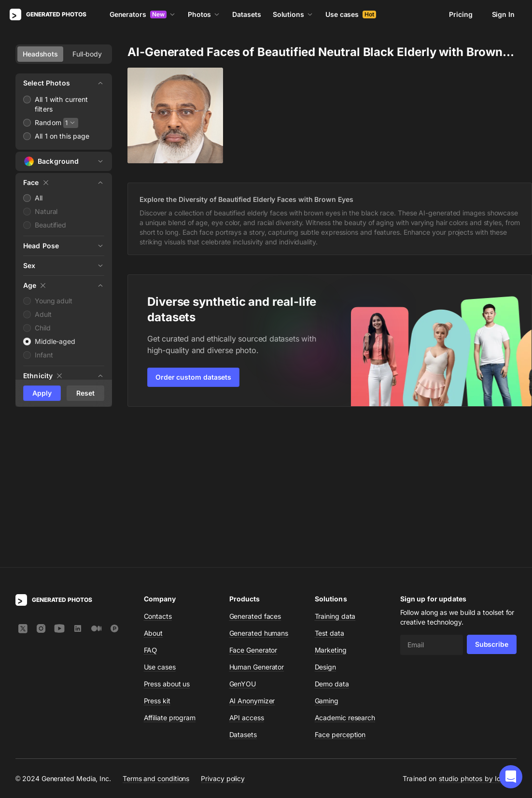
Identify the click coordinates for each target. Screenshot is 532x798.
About (154, 492)
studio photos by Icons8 (478, 637)
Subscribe (492, 503)
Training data (335, 475)
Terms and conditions (156, 637)
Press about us (167, 543)
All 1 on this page (62, 136)
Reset (85, 393)
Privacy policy (223, 637)
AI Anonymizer (252, 560)
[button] (511, 777)
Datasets (246, 14)
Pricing (461, 14)
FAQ (151, 509)
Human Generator (257, 526)
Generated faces (255, 475)
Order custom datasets (193, 377)
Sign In (503, 14)
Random (48, 122)
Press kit (157, 560)
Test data (329, 492)
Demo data (332, 543)
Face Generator (253, 509)
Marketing (331, 509)
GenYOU (243, 543)
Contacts (158, 475)
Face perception (340, 593)
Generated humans (259, 492)
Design (326, 526)
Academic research (345, 577)
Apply (42, 393)
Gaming (327, 560)
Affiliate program (170, 577)
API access (247, 577)
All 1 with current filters (62, 104)
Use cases (351, 14)
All (39, 198)
